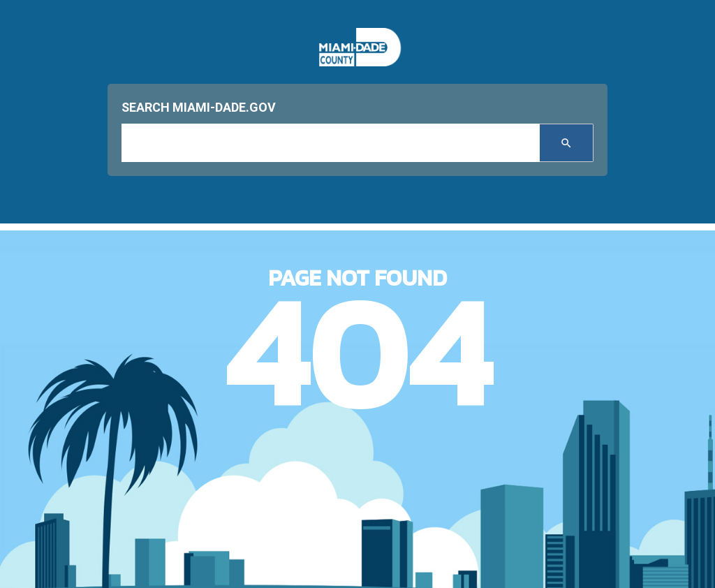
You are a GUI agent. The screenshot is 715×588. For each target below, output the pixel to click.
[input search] (331, 143)
